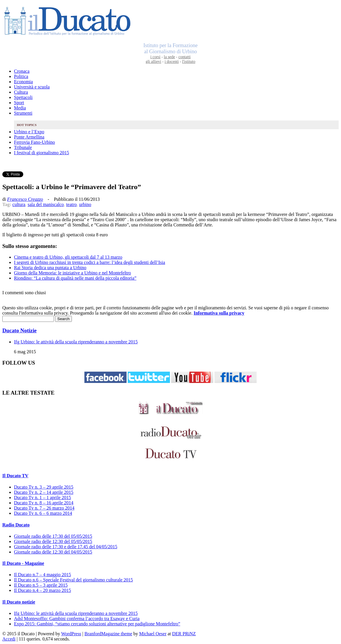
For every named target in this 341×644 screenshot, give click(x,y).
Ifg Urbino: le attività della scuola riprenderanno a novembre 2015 (76, 342)
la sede (169, 57)
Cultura (21, 92)
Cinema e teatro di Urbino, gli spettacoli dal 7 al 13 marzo (68, 257)
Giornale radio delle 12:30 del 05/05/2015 (53, 541)
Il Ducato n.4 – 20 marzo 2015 (42, 590)
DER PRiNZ (184, 634)
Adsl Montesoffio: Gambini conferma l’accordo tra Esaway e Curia (77, 619)
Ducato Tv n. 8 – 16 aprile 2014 (44, 503)
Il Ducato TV (15, 476)
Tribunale (23, 147)
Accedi (9, 639)
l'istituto (189, 62)
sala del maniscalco (46, 204)
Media (20, 108)
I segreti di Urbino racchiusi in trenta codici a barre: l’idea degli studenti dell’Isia (89, 262)
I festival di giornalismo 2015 (41, 153)
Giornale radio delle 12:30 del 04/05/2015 (53, 552)
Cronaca (22, 71)
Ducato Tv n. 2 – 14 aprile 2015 (44, 492)
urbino (85, 204)
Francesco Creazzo (25, 199)
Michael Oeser (153, 634)
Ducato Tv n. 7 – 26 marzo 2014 (44, 508)
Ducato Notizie (19, 330)
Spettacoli (23, 97)
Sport (19, 103)
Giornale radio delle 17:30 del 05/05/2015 (53, 536)
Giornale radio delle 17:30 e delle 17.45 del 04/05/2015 (66, 547)
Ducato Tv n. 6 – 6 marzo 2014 (43, 513)
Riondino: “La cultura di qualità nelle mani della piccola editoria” (75, 278)
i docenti (172, 62)
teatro (71, 204)
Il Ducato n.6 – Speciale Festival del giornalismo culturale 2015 (73, 580)
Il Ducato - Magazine (23, 563)
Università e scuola (32, 87)
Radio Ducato (16, 525)
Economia (23, 82)
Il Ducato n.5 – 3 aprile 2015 (41, 585)
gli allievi (153, 62)
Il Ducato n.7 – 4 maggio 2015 (42, 575)
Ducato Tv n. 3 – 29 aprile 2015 (44, 487)
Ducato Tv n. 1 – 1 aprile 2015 (42, 497)
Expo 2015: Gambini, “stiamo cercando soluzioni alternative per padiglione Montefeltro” (97, 624)
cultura (19, 204)
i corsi (156, 57)
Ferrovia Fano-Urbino (34, 142)
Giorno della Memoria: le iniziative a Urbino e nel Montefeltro (72, 273)
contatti (184, 57)
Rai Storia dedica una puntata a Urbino (50, 268)
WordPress (71, 634)
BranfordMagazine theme (108, 634)
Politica (21, 76)
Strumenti (23, 113)
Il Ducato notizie (19, 602)
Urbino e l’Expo (29, 132)
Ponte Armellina (29, 137)
